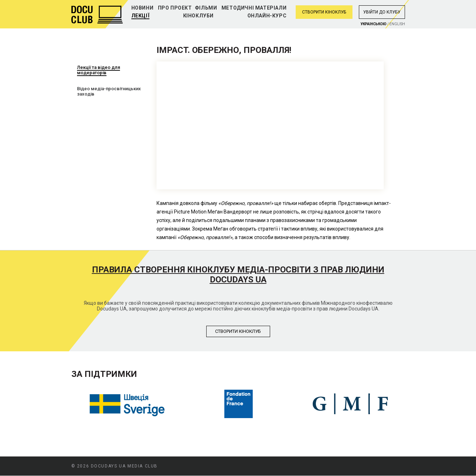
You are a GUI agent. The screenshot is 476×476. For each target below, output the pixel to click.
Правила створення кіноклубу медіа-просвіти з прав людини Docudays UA (238, 275)
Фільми (206, 8)
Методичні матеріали (254, 8)
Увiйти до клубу (382, 12)
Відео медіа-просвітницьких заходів (109, 91)
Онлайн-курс (267, 16)
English (397, 24)
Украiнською (374, 24)
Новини (143, 8)
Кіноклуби (198, 16)
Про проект (175, 8)
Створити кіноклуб (324, 12)
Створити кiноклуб (238, 331)
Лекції (141, 16)
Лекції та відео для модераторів (99, 70)
